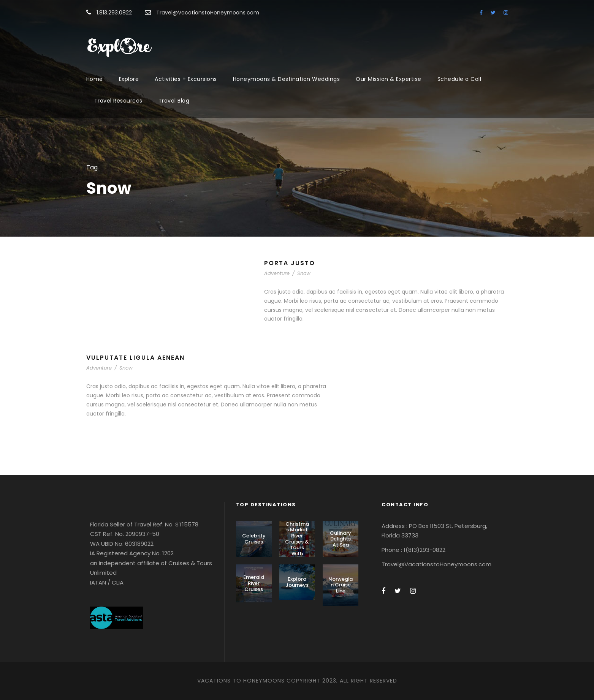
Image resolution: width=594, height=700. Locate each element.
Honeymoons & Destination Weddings (287, 79)
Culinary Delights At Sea (341, 539)
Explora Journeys (297, 582)
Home (95, 79)
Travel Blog (174, 101)
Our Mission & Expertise (389, 79)
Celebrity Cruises (254, 539)
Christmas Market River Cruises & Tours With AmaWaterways (297, 545)
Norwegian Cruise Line (341, 585)
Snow (304, 273)
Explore (129, 79)
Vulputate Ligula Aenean (135, 358)
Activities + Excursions (186, 79)
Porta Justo (290, 263)
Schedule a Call (459, 79)
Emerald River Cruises (254, 583)
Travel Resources (118, 101)
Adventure (277, 273)
